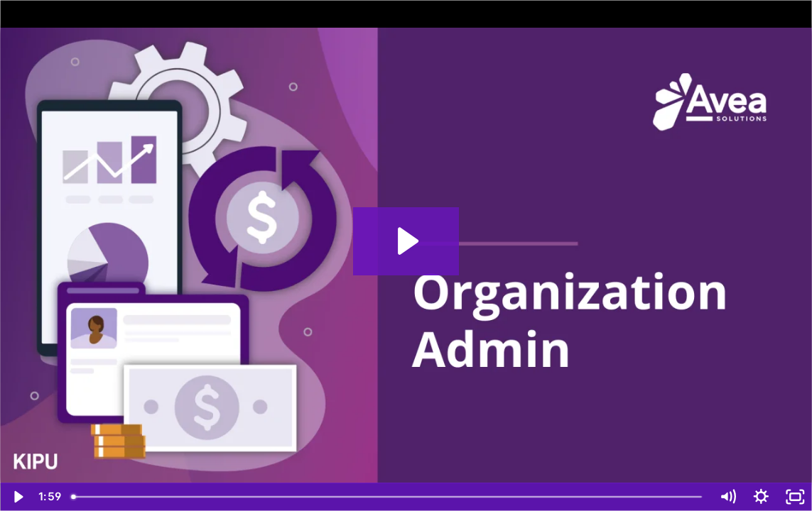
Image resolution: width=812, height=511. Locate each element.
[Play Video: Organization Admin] (406, 241)
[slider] (388, 497)
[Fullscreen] (795, 497)
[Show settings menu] (762, 497)
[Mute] (727, 497)
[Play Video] (17, 497)
